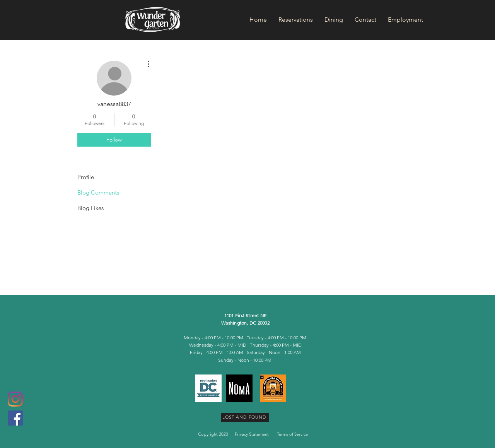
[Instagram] (15, 399)
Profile (86, 177)
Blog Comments (98, 192)
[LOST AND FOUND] (245, 417)
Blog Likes (90, 208)
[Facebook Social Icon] (15, 418)
